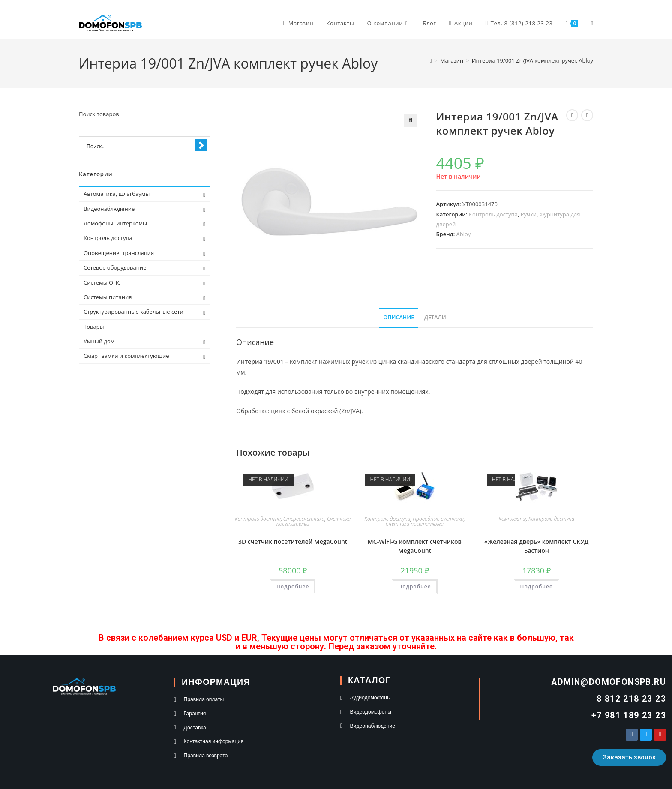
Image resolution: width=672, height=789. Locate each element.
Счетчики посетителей (415, 524)
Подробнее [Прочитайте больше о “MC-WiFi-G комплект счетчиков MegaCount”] (414, 586)
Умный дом (99, 341)
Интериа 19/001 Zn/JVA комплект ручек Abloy (532, 60)
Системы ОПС (102, 282)
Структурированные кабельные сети (133, 312)
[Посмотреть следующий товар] (587, 115)
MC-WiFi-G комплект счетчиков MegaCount (415, 546)
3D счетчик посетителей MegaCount (293, 541)
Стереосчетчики (304, 519)
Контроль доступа (493, 214)
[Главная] (431, 60)
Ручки (529, 214)
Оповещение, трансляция (119, 253)
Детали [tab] (435, 317)
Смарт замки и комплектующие (126, 356)
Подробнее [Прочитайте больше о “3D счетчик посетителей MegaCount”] (293, 586)
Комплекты (512, 519)
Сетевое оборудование (115, 267)
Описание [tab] (399, 317)
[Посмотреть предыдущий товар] (572, 115)
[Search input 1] (139, 146)
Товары (94, 327)
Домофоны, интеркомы (115, 223)
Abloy (464, 234)
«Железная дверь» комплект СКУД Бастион (537, 546)
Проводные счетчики (438, 519)
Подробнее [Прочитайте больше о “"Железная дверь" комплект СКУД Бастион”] (537, 586)
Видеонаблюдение (109, 209)
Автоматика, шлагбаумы (117, 194)
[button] (411, 120)
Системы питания (108, 297)
